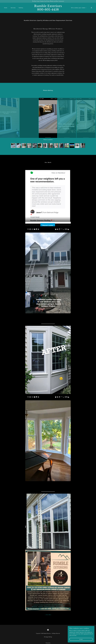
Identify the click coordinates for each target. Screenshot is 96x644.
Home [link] (6, 8)
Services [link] (13, 8)
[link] (48, 10)
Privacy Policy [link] (48, 633)
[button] (78, 8)
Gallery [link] (21, 8)
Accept (81, 639)
